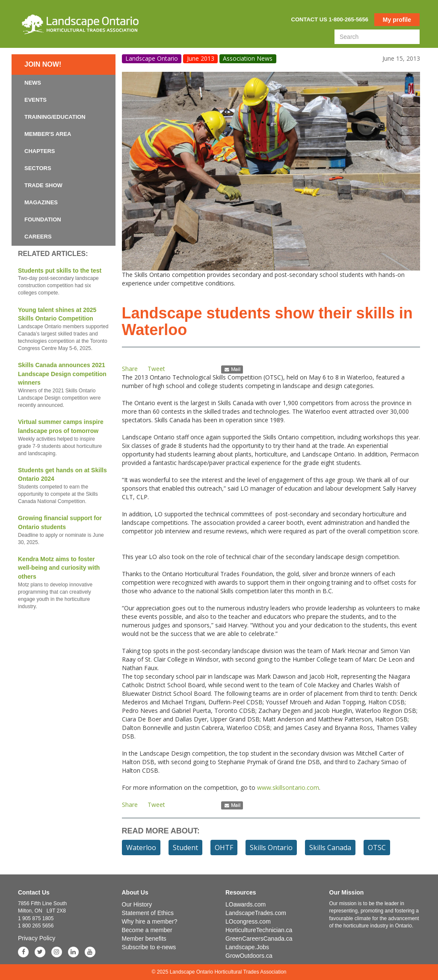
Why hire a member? (150, 921)
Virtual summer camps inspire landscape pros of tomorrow (64, 438)
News (33, 83)
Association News (248, 58)
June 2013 (201, 58)
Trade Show (43, 185)
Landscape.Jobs (247, 947)
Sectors (38, 168)
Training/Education (55, 117)
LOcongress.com (248, 921)
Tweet (156, 369)
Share (130, 369)
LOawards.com (246, 904)
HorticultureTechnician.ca (259, 930)
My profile (397, 20)
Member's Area (48, 134)
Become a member (147, 930)
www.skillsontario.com (288, 787)
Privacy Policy (37, 938)
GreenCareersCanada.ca (259, 939)
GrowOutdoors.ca (249, 956)
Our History (137, 904)
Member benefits (144, 939)
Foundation (43, 219)
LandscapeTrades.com (256, 913)
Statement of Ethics (148, 913)
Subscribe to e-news (149, 947)
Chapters (40, 151)
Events (36, 100)
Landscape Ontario (152, 58)
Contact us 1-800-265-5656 (330, 19)
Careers (38, 237)
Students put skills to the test (64, 282)
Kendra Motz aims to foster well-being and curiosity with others (64, 583)
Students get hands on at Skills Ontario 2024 (64, 486)
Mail (232, 369)
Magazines (41, 202)
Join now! (43, 64)
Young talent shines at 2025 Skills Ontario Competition (64, 330)
